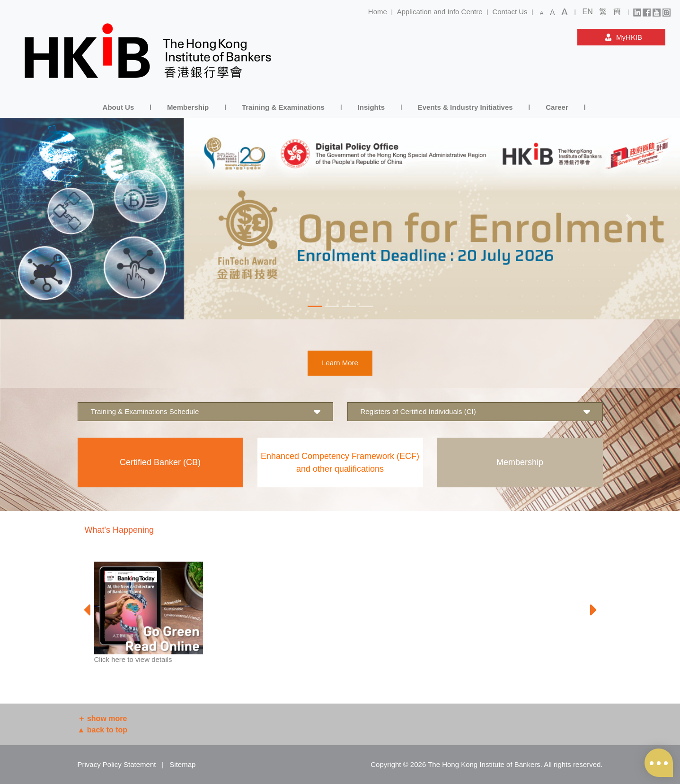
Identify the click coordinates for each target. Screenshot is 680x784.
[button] (51, 219)
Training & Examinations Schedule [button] (205, 412)
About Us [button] (119, 107)
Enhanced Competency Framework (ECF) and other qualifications (340, 462)
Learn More (340, 363)
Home (378, 12)
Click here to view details (133, 659)
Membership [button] (188, 107)
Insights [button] (371, 107)
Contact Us (510, 12)
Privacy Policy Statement (117, 764)
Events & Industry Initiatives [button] (465, 107)
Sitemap (182, 764)
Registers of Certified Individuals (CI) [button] (475, 412)
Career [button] (557, 107)
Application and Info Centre (440, 12)
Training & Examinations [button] (283, 107)
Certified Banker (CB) (160, 462)
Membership (520, 462)
